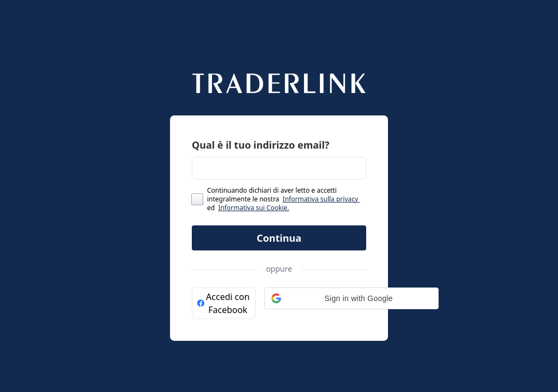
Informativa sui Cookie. (253, 208)
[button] (351, 298)
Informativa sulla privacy (322, 199)
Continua (279, 238)
